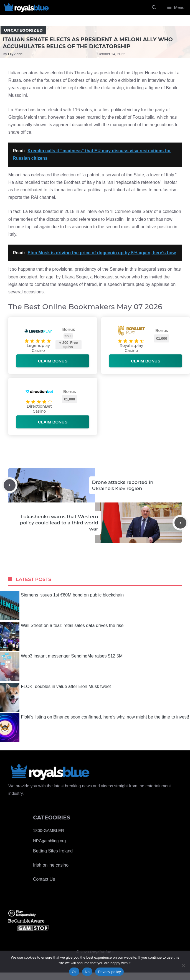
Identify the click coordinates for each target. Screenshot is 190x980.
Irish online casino (51, 865)
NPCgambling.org (49, 841)
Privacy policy (109, 972)
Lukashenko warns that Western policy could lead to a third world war (59, 523)
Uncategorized (23, 30)
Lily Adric (15, 54)
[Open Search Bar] (154, 7)
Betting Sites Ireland (53, 851)
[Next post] (180, 523)
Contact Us (44, 879)
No (87, 972)
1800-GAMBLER (49, 830)
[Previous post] (10, 485)
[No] (183, 965)
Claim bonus (53, 361)
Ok (74, 972)
